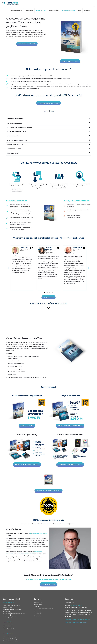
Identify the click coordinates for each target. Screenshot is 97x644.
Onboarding (7, 613)
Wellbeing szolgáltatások (10, 617)
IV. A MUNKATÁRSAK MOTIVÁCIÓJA (16, 132)
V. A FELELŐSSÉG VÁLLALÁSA (15, 136)
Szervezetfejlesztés (9, 602)
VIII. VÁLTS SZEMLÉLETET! (14, 149)
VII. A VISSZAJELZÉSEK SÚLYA (15, 145)
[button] (48, 119)
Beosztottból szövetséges (11, 639)
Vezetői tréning (8, 627)
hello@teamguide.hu (76, 605)
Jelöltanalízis (7, 611)
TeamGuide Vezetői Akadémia (38, 533)
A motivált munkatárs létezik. (25, 553)
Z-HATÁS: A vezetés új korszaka (12, 637)
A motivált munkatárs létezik (11, 641)
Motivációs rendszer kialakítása (12, 609)
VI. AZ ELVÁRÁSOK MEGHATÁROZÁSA (17, 140)
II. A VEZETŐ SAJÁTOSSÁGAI (15, 123)
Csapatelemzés (8, 607)
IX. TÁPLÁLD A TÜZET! (13, 153)
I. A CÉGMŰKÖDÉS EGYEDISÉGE (15, 119)
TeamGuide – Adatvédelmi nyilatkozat (76, 622)
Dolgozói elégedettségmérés (12, 605)
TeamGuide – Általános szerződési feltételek (78, 619)
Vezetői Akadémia (8, 625)
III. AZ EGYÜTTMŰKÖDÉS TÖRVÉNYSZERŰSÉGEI (19, 127)
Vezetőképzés (7, 622)
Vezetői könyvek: (8, 634)
